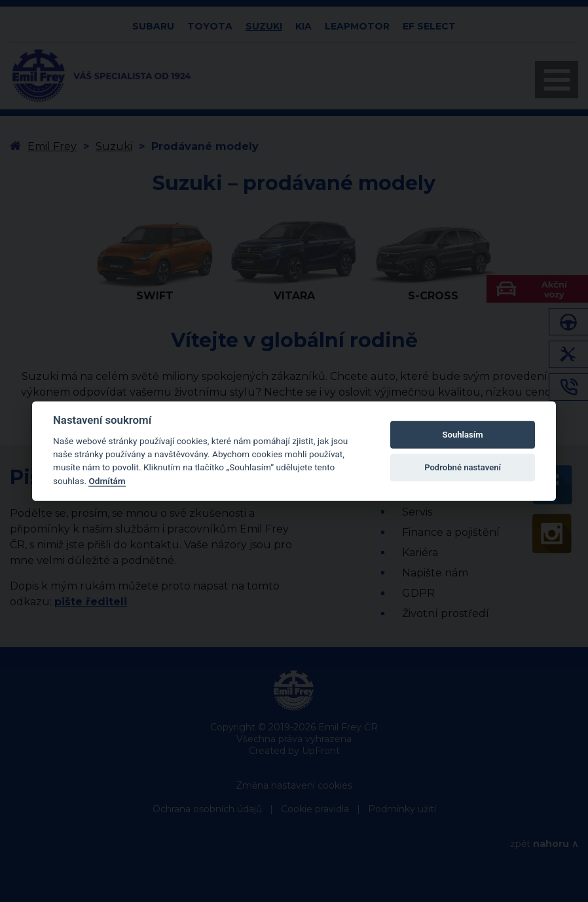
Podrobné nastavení (463, 467)
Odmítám (107, 481)
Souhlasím (463, 435)
